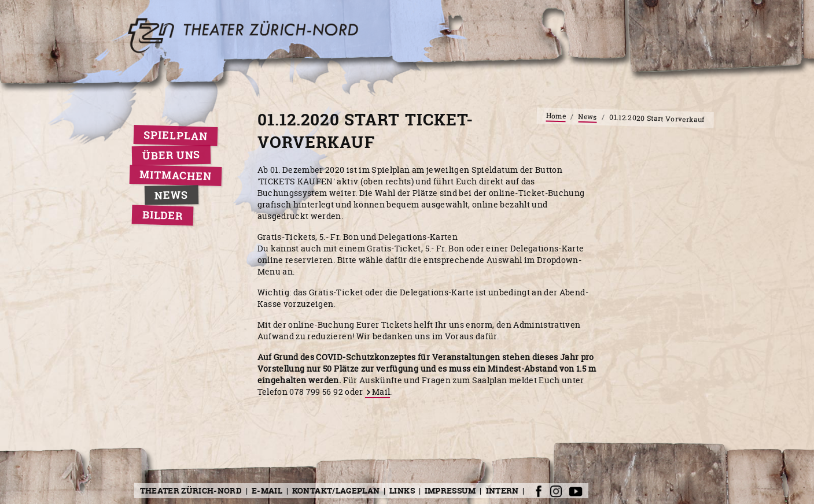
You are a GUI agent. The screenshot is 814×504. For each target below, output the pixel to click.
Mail (381, 392)
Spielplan (176, 136)
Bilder (162, 215)
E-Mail (267, 490)
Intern (502, 490)
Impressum (450, 490)
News (171, 195)
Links (402, 490)
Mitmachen (176, 175)
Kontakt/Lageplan (336, 490)
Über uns (171, 155)
